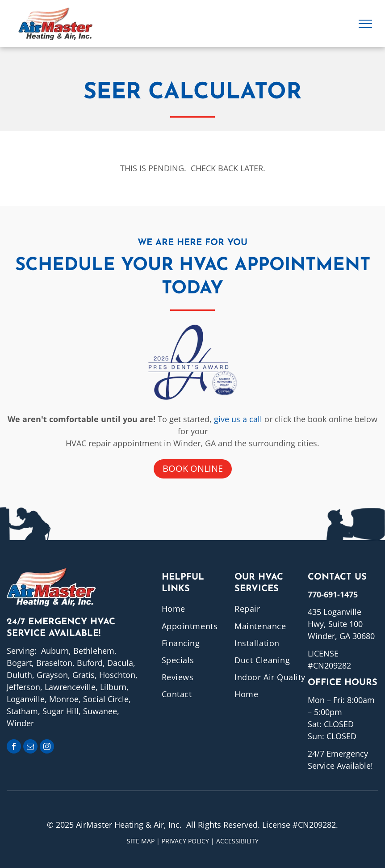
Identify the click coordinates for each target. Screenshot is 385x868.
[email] (30, 747)
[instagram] (47, 747)
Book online (193, 468)
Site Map (141, 841)
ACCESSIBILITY (237, 841)
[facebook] (14, 747)
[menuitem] (198, 609)
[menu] (365, 24)
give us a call (238, 419)
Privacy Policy (185, 841)
